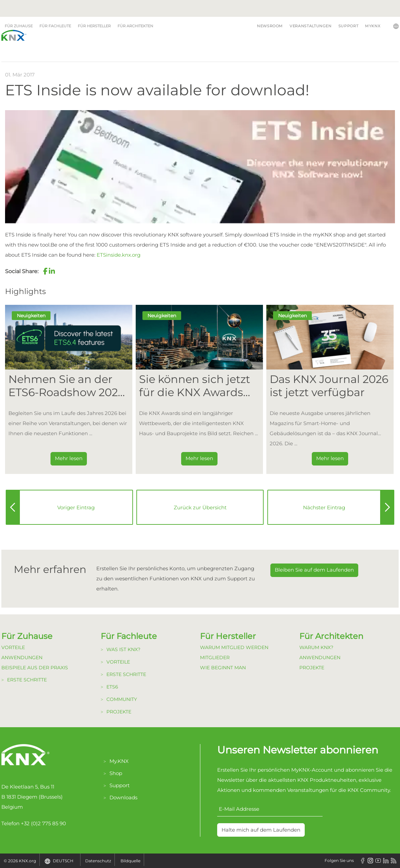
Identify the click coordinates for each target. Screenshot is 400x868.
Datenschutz (98, 861)
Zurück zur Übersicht (200, 507)
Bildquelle (130, 861)
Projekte (119, 712)
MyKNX (373, 26)
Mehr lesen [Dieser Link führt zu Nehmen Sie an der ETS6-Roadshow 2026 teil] (69, 458)
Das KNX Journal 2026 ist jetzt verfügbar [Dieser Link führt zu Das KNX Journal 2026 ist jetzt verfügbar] (329, 386)
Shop (116, 773)
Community (122, 699)
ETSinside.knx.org (119, 255)
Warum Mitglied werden (234, 647)
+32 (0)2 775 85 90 (43, 823)
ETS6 (112, 687)
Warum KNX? (316, 647)
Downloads (123, 797)
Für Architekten (135, 26)
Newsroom (270, 26)
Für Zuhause (19, 26)
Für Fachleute (55, 26)
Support (348, 26)
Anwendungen (22, 657)
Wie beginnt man (223, 668)
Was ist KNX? (123, 649)
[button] (45, 271)
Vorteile (13, 647)
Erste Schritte (27, 680)
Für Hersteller (94, 26)
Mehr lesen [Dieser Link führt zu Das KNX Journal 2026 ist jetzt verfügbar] (330, 458)
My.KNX (119, 761)
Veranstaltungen (311, 26)
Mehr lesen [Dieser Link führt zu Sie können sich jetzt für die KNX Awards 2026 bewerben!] (199, 458)
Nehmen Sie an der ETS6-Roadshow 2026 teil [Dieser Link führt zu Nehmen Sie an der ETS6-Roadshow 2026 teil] (66, 386)
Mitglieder (215, 657)
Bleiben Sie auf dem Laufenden (314, 570)
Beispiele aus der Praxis (35, 668)
